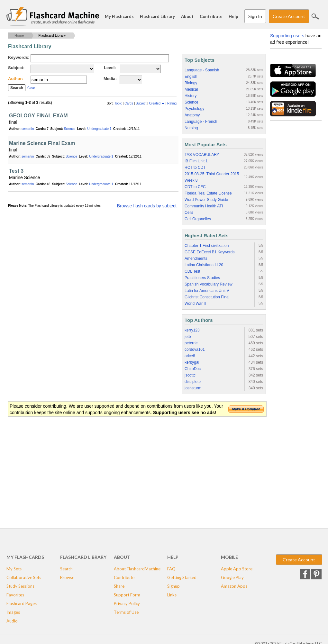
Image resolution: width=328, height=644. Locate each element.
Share (119, 586)
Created (157, 103)
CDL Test (192, 271)
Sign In (255, 16)
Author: (16, 79)
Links (172, 595)
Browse (67, 577)
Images (13, 612)
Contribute (211, 16)
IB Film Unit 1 (196, 161)
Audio (12, 621)
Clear (31, 88)
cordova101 (195, 349)
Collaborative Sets (24, 577)
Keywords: (19, 57)
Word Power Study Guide (206, 200)
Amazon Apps (234, 586)
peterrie (191, 343)
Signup (173, 586)
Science (70, 129)
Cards (129, 103)
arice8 (190, 356)
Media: (110, 79)
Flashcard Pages (22, 603)
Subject (141, 103)
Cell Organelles (198, 219)
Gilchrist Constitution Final (207, 297)
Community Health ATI (204, 206)
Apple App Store (237, 569)
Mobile (229, 557)
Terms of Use (126, 612)
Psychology (194, 109)
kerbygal (192, 362)
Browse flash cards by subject (147, 206)
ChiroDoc (193, 369)
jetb (188, 337)
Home (19, 35)
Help (233, 16)
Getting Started (182, 577)
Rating (172, 103)
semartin (28, 129)
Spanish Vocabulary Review (209, 284)
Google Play (232, 577)
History (191, 96)
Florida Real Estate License (208, 193)
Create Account (289, 16)
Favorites (15, 595)
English (191, 77)
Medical (191, 89)
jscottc (190, 375)
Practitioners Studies (202, 278)
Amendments (196, 259)
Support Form (127, 595)
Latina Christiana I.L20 (204, 265)
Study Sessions (20, 586)
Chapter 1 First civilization (207, 246)
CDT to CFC (195, 187)
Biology (191, 83)
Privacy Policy (127, 603)
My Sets (14, 569)
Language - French (201, 122)
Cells (189, 213)
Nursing (191, 128)
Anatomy (192, 115)
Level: (110, 68)
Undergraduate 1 (99, 129)
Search (315, 16)
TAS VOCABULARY (202, 155)
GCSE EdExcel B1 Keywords (210, 252)
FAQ (171, 569)
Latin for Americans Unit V (207, 291)
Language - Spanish (202, 70)
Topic (119, 103)
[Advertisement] (125, 469)
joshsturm (193, 388)
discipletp (193, 382)
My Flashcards (119, 16)
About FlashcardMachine (137, 569)
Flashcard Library (157, 16)
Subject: (16, 68)
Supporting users (287, 36)
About (187, 16)
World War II (195, 304)
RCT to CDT (195, 168)
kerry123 (192, 330)
